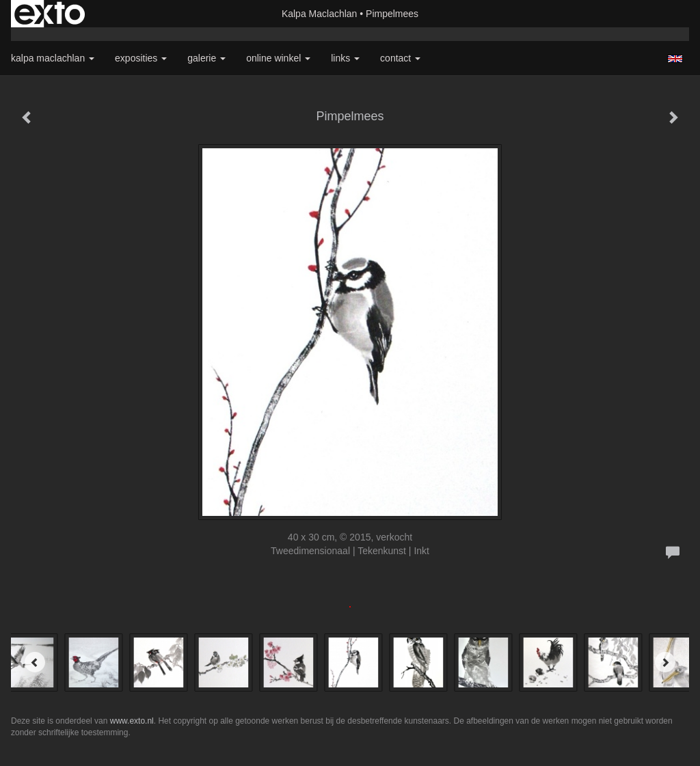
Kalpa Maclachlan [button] (53, 58)
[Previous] (35, 662)
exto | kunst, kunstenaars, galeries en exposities (50, 14)
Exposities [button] (141, 58)
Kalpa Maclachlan (320, 14)
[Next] (665, 662)
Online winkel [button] (278, 58)
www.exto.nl (132, 721)
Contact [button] (400, 58)
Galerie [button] (206, 58)
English (675, 59)
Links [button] (345, 58)
